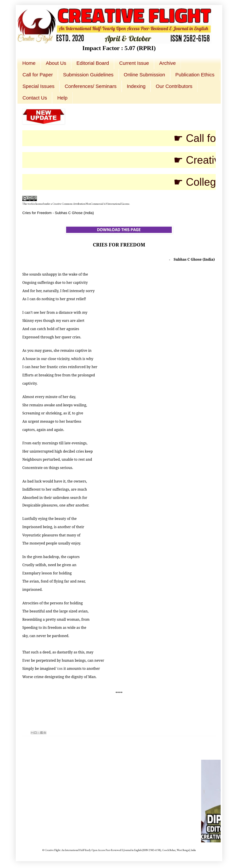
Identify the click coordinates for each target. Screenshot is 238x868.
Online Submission (144, 75)
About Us (56, 63)
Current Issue (134, 63)
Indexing (136, 86)
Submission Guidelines (88, 75)
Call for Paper (38, 75)
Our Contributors (174, 86)
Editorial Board (93, 63)
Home (29, 63)
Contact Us (35, 98)
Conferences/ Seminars (90, 86)
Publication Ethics (195, 75)
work (30, 204)
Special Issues (38, 86)
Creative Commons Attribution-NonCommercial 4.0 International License (91, 204)
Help (62, 98)
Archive (167, 63)
